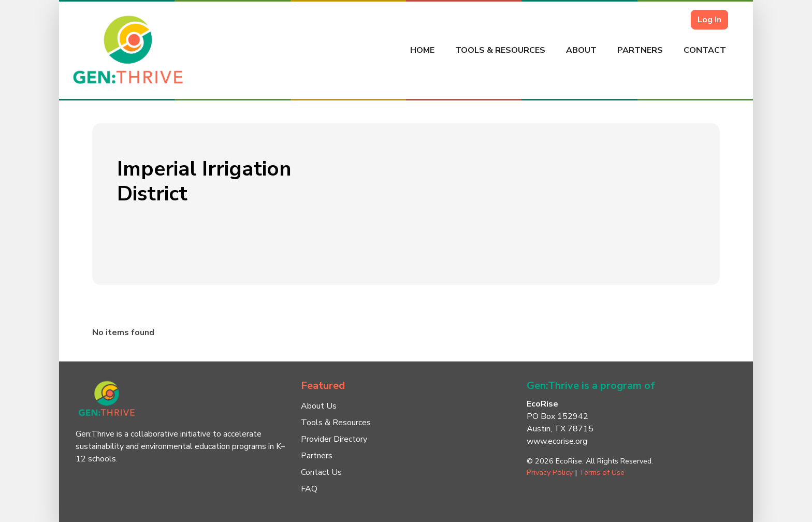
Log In (709, 20)
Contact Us (321, 472)
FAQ (309, 489)
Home (422, 50)
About (581, 50)
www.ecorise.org (557, 441)
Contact (705, 50)
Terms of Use (602, 472)
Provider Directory (334, 439)
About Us (319, 406)
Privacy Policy (550, 472)
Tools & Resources (500, 50)
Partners (640, 50)
